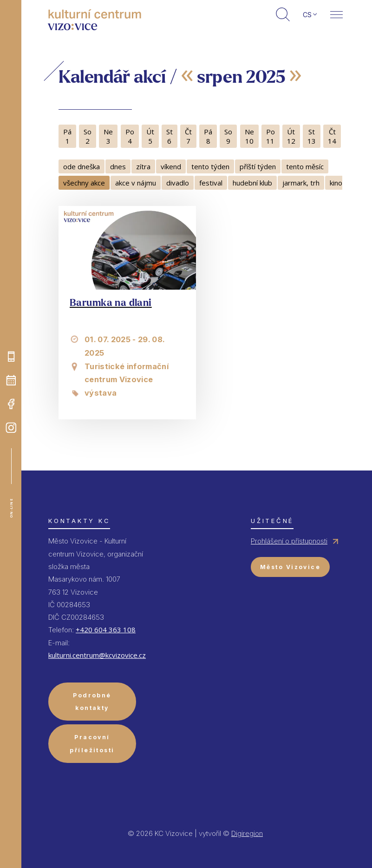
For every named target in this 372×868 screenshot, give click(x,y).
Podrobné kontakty (92, 702)
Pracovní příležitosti (92, 743)
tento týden (210, 166)
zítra (143, 166)
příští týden (258, 166)
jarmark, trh (301, 183)
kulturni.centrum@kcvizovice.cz (97, 655)
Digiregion (247, 833)
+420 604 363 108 (106, 629)
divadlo (178, 183)
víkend (171, 166)
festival (211, 183)
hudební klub (252, 183)
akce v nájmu (136, 183)
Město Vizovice (290, 567)
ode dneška (82, 166)
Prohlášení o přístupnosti (289, 541)
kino (336, 183)
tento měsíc (305, 166)
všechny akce (84, 183)
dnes (118, 166)
